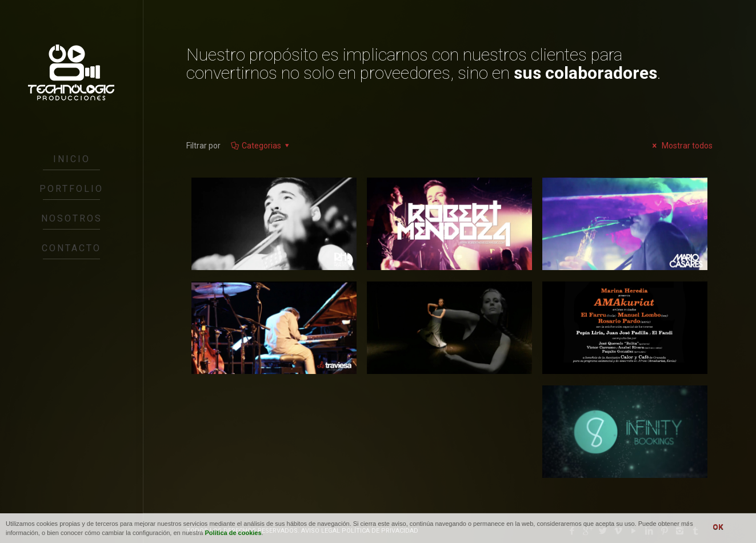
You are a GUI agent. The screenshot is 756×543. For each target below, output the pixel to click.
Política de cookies (233, 533)
